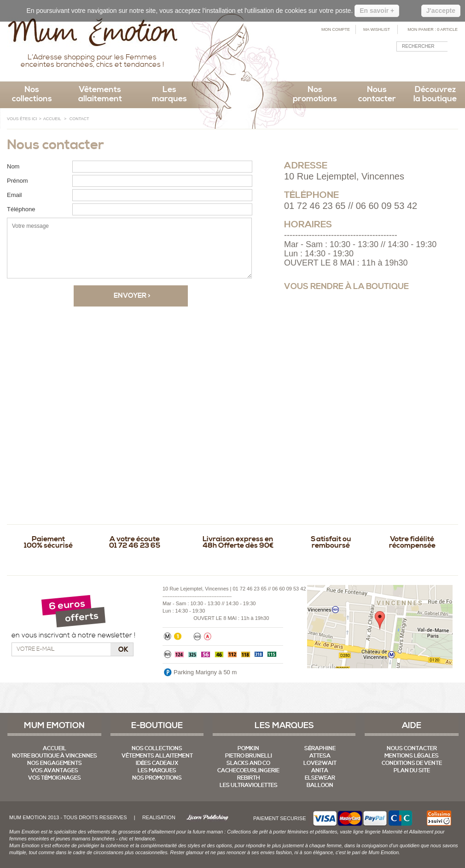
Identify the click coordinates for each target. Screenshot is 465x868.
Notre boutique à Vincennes (55, 756)
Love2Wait (320, 763)
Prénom (17, 181)
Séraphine (320, 749)
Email (15, 195)
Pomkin (248, 749)
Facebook (430, 67)
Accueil (55, 749)
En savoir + (377, 11)
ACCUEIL (52, 119)
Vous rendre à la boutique (346, 286)
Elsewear (320, 778)
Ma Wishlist (377, 29)
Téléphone (21, 209)
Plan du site (412, 771)
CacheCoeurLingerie (248, 771)
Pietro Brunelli (249, 756)
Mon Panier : (433, 29)
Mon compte (336, 29)
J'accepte (441, 11)
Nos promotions (315, 94)
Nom (13, 166)
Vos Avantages (55, 771)
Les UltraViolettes (249, 785)
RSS (447, 67)
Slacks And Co (248, 763)
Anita (320, 771)
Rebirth (249, 778)
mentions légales (412, 756)
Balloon (320, 785)
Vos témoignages (55, 778)
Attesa (320, 756)
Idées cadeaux (157, 763)
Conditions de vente (412, 763)
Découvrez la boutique (435, 94)
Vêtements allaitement (100, 94)
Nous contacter (377, 94)
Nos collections (32, 94)
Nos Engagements (55, 763)
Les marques (169, 94)
